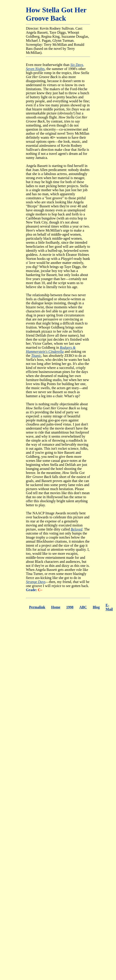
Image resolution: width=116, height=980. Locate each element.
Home (56, 607)
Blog (96, 607)
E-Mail (109, 607)
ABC (83, 607)
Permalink (37, 607)
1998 (70, 607)
